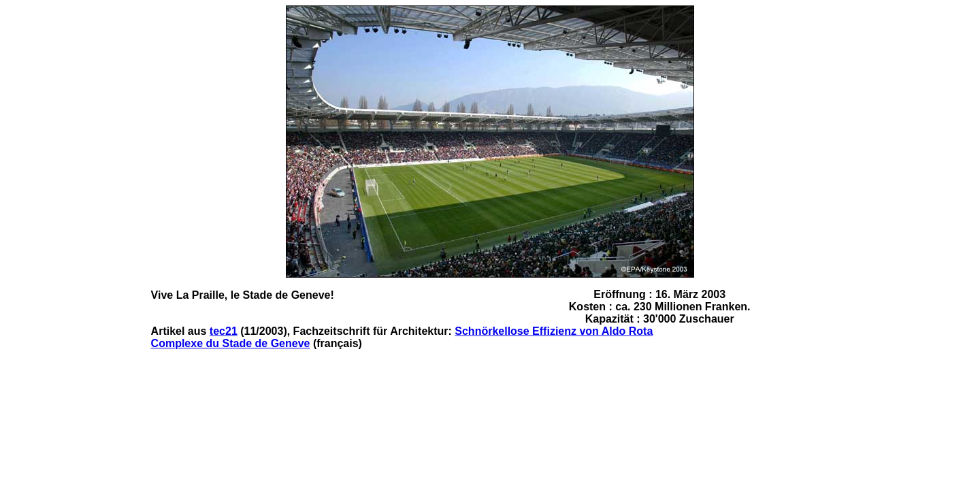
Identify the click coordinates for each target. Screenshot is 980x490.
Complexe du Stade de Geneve (231, 343)
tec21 (224, 331)
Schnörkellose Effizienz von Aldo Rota (554, 331)
